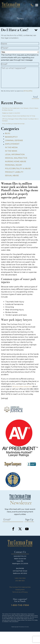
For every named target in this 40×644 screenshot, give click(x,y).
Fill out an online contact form (22, 387)
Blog (8, 133)
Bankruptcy (11, 137)
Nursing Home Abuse (16, 162)
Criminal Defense (14, 140)
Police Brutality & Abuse (18, 169)
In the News (11, 151)
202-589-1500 (20, 581)
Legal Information (15, 154)
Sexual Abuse (12, 176)
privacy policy (28, 91)
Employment (20, 590)
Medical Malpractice (16, 158)
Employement (12, 144)
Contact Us (20, 552)
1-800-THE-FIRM (20, 578)
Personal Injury (13, 165)
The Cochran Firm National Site (20, 587)
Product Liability (14, 172)
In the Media (11, 147)
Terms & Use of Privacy (20, 592)
